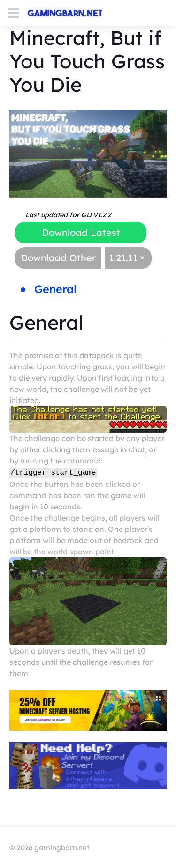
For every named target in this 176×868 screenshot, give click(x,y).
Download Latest (81, 232)
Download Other (58, 258)
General (55, 289)
